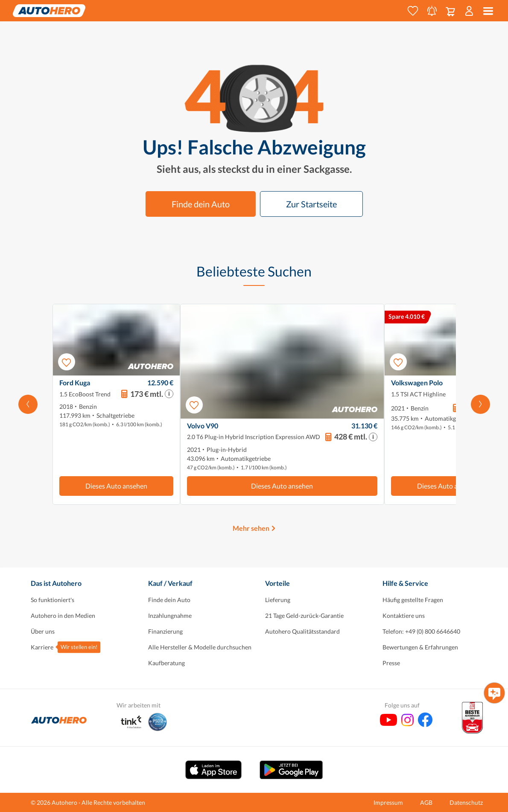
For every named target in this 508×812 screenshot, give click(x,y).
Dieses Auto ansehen (116, 486)
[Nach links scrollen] (28, 404)
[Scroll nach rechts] (480, 404)
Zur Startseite (311, 204)
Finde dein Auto (201, 204)
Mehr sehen (251, 528)
